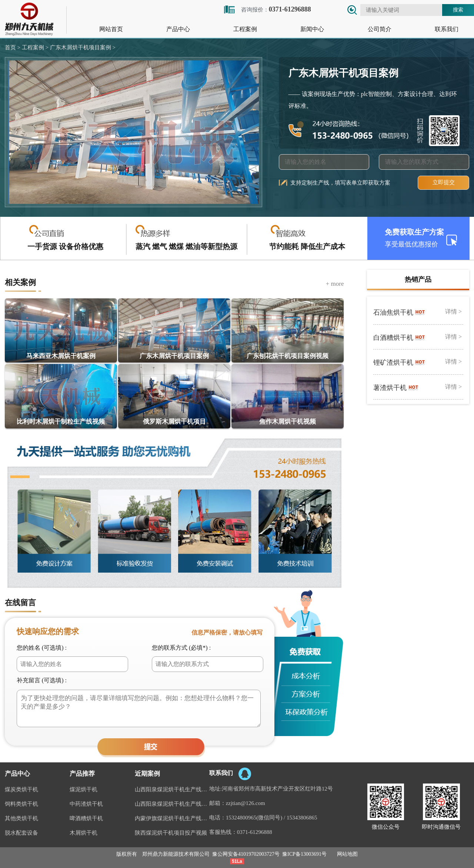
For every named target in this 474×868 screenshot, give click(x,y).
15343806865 (302, 818)
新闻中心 (312, 29)
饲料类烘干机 (21, 804)
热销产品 (418, 279)
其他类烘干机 (21, 818)
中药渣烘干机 (86, 804)
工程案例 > (34, 47)
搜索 (458, 10)
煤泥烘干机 (84, 789)
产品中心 (178, 29)
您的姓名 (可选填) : (42, 648)
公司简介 (380, 29)
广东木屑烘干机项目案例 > (82, 47)
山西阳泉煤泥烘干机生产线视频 (172, 804)
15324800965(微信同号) (254, 818)
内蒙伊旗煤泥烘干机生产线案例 (172, 818)
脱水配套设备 (21, 833)
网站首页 (111, 29)
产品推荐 (82, 774)
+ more (335, 284)
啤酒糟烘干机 (86, 818)
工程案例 (245, 29)
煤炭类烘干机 (21, 789)
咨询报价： (267, 9)
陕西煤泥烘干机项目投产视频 (171, 833)
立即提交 (444, 182)
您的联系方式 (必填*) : (181, 648)
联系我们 (447, 29)
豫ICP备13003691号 (304, 854)
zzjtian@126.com (246, 803)
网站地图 (347, 854)
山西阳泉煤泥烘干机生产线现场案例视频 (172, 789)
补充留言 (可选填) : (42, 680)
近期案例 (147, 774)
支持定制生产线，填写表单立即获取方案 (340, 183)
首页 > (13, 47)
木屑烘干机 (84, 833)
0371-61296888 (255, 832)
